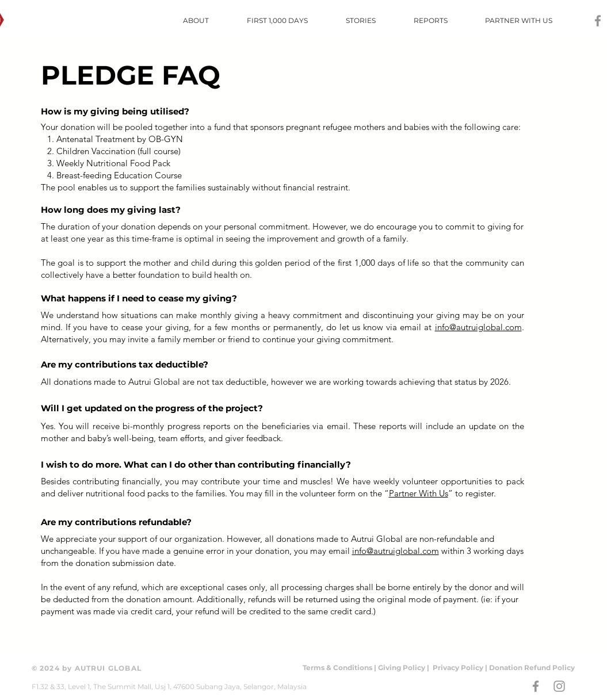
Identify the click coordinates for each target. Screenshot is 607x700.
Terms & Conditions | (340, 668)
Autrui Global (155, 382)
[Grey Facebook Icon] (598, 21)
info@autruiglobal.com (478, 327)
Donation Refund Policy (532, 668)
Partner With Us (419, 493)
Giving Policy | (404, 668)
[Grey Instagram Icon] (559, 686)
